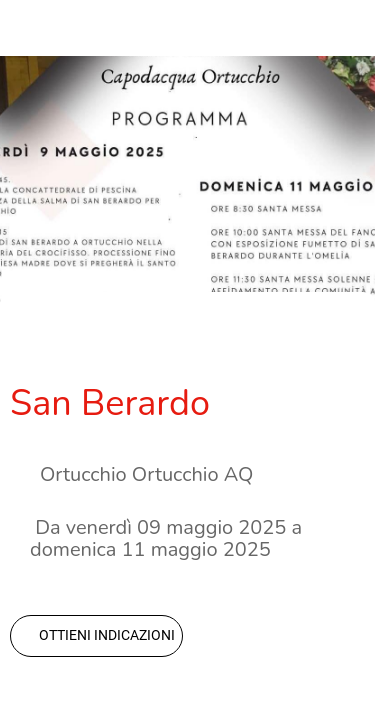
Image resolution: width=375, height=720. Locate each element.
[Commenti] (341, 342)
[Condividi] (245, 342)
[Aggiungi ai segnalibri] (293, 342)
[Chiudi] (28, 28)
